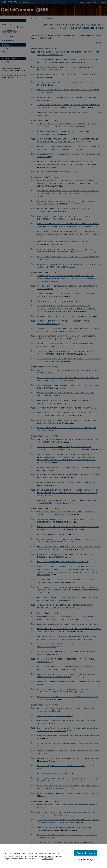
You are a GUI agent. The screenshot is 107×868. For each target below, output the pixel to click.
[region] (53, 856)
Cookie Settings (86, 860)
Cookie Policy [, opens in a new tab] (47, 859)
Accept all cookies (86, 853)
